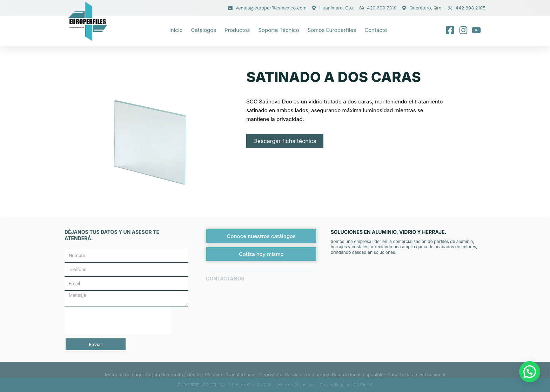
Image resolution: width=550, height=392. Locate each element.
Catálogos (204, 30)
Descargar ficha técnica (285, 141)
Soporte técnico (279, 30)
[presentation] (118, 320)
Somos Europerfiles (332, 30)
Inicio (176, 30)
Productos (237, 30)
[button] (530, 372)
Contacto (376, 30)
